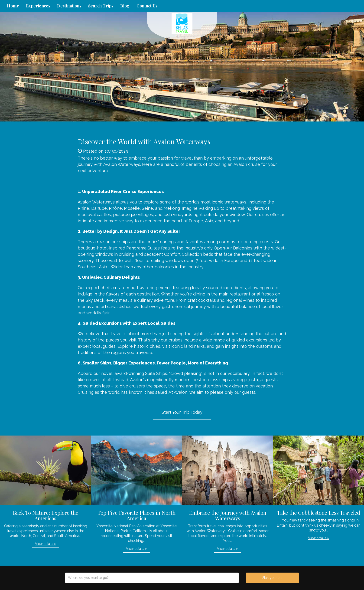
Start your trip (272, 578)
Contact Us (147, 6)
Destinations (69, 6)
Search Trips (101, 6)
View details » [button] (45, 544)
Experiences (38, 6)
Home (13, 6)
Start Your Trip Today (182, 412)
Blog (125, 6)
